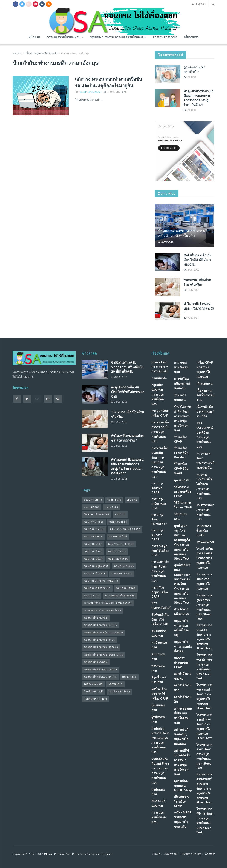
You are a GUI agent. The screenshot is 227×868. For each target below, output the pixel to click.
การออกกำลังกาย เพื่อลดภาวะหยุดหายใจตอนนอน (160, 571)
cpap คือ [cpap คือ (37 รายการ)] (132, 500)
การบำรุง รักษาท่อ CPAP (157, 488)
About (156, 854)
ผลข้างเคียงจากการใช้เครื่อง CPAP (160, 694)
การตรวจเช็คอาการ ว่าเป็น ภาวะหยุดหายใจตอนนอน (160, 432)
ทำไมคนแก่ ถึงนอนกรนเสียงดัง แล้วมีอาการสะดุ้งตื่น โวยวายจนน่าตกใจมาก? (127, 466)
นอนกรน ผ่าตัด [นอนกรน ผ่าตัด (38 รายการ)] (93, 544)
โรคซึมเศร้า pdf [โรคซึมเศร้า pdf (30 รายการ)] (94, 692)
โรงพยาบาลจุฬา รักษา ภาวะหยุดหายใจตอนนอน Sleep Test (204, 607)
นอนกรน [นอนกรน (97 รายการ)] (120, 514)
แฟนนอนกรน (205, 542)
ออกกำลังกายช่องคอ (183, 676)
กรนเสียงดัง (159, 378)
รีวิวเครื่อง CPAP (181, 439)
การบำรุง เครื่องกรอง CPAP (159, 504)
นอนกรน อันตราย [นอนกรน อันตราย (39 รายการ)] (95, 574)
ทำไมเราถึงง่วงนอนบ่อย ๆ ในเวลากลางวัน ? (199, 308)
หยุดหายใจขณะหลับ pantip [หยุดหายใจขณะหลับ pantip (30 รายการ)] (101, 625)
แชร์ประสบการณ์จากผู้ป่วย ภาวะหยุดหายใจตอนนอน (205, 435)
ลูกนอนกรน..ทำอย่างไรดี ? (194, 69)
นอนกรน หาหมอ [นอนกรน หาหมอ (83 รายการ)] (124, 566)
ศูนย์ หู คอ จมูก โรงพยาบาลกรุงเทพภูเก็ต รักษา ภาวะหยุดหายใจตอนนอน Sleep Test (182, 542)
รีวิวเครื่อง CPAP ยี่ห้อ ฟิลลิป (181, 469)
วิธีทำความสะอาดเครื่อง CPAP (182, 492)
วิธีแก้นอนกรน (181, 517)
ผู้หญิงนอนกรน (158, 719)
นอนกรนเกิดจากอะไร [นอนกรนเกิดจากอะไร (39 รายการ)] (97, 588)
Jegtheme (107, 854)
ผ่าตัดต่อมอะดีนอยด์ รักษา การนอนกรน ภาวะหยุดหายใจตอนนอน (160, 771)
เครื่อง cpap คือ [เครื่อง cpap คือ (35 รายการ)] (93, 684)
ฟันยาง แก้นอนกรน (158, 804)
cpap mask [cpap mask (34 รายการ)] (114, 500)
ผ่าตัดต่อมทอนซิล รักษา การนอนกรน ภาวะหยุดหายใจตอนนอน (160, 740)
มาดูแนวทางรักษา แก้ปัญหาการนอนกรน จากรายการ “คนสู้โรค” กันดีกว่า (199, 98)
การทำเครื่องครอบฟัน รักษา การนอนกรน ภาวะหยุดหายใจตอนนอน (160, 462)
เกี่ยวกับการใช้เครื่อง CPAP (181, 801)
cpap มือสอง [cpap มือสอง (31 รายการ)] (92, 507)
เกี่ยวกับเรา (191, 37)
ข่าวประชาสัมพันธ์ (165, 37)
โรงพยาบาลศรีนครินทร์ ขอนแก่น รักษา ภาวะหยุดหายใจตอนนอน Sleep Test (204, 788)
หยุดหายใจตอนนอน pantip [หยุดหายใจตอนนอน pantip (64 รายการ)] (101, 670)
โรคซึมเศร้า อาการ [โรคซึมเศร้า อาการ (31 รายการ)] (96, 699)
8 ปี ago (190, 77)
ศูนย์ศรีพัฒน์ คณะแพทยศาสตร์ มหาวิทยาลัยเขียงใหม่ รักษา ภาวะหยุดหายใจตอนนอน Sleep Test (182, 584)
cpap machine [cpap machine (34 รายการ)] (93, 500)
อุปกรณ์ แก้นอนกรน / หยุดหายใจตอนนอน (181, 737)
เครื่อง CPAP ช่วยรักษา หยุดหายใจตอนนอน (205, 370)
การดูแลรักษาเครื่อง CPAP (160, 413)
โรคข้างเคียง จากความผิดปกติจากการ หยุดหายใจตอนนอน (205, 558)
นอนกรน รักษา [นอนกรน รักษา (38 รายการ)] (93, 551)
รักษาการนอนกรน (180, 398)
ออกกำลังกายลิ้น (183, 699)
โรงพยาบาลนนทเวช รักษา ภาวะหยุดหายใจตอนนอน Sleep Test (204, 637)
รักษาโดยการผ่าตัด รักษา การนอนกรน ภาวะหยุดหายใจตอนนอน (183, 419)
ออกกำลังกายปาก (183, 688)
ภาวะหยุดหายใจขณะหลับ (63, 37)
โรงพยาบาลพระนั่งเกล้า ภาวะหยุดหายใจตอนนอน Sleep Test (204, 667)
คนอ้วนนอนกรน (159, 645)
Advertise (170, 854)
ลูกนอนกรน (182, 480)
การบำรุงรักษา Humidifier (159, 519)
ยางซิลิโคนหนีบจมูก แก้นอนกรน (182, 384)
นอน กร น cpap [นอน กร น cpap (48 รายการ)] (94, 522)
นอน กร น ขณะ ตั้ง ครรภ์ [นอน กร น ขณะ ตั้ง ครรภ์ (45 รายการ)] (125, 529)
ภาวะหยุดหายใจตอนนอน (181, 367)
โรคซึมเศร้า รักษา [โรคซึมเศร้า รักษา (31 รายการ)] (120, 692)
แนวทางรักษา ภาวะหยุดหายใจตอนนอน (205, 512)
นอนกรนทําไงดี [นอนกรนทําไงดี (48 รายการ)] (118, 537)
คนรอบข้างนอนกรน (159, 634)
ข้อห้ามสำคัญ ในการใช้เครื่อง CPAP (160, 620)
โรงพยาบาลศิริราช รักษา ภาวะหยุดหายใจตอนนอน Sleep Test (205, 821)
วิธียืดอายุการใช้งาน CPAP (183, 505)
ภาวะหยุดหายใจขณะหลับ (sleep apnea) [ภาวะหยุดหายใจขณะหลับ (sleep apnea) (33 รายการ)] (108, 603)
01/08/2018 (112, 92)
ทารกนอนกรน (158, 668)
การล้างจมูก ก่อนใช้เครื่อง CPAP (160, 551)
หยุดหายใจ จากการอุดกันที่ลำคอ (183, 647)
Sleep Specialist (91, 92)
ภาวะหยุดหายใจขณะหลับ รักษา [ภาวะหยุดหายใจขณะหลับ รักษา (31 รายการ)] (103, 611)
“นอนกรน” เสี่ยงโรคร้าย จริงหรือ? (197, 282)
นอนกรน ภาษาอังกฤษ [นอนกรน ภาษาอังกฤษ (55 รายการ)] (121, 544)
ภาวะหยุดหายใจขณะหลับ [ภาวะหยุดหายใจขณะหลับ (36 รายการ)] (120, 596)
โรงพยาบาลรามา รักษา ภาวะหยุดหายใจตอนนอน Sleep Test (204, 756)
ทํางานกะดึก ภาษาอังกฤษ (75, 53)
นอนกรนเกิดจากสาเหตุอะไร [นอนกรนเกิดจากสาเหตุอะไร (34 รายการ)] (101, 581)
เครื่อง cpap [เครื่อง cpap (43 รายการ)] (129, 677)
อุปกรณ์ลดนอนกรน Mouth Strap (183, 786)
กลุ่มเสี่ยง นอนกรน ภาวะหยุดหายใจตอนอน (118, 37)
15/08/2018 (192, 270)
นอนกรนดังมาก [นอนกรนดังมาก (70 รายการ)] (94, 537)
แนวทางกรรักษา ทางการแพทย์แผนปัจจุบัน (205, 461)
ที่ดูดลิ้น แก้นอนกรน (159, 680)
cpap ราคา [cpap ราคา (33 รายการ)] (112, 507)
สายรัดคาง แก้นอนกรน (182, 612)
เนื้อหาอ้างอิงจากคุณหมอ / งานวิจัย (205, 412)
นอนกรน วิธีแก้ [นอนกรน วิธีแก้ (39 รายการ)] (93, 559)
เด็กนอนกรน (204, 384)
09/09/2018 (166, 242)
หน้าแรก (34, 37)
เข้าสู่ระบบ (199, 4)
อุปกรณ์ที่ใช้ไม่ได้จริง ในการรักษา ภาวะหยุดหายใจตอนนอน (182, 763)
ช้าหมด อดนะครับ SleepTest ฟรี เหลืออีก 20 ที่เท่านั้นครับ (182, 233)
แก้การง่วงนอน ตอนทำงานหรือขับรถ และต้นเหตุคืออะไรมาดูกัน (108, 82)
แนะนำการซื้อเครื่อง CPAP (204, 531)
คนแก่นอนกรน (158, 657)
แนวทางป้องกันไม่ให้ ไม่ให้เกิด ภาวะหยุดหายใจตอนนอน (204, 486)
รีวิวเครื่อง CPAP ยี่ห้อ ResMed (181, 453)
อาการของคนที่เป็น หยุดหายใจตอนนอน (183, 716)
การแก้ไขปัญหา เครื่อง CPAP (160, 592)
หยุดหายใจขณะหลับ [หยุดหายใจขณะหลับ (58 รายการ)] (96, 618)
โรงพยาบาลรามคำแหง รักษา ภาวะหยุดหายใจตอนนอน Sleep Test (204, 726)
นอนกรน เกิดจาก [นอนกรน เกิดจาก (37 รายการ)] (122, 574)
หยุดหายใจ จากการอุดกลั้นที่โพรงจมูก (181, 628)
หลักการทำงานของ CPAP (181, 663)
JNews (48, 854)
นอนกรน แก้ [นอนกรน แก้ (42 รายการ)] (92, 596)
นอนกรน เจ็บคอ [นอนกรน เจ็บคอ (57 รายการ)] (126, 588)
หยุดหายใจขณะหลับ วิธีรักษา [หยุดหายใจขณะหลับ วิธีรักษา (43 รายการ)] (101, 647)
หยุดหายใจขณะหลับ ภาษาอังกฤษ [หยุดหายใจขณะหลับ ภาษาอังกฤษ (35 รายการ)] (104, 633)
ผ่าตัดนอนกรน (158, 792)
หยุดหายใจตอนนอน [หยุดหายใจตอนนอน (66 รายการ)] (96, 662)
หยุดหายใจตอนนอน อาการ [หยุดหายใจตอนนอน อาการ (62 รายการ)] (100, 677)
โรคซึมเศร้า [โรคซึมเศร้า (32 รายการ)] (115, 684)
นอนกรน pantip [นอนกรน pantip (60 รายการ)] (94, 529)
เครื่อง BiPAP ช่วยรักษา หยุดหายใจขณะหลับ (183, 820)
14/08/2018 (192, 318)
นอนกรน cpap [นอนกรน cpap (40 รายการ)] (118, 522)
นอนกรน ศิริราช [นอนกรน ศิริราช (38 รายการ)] (118, 559)
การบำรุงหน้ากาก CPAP (157, 535)
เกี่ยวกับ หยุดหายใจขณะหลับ (42, 53)
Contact (210, 854)
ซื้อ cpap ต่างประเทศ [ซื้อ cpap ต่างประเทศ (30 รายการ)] (97, 514)
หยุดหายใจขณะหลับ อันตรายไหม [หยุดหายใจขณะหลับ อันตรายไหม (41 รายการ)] (104, 655)
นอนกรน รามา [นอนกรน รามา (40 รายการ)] (117, 551)
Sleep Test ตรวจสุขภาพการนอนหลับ (160, 367)
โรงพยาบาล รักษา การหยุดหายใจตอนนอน (204, 582)
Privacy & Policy (191, 854)
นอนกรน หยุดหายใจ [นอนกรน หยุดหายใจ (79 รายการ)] (96, 566)
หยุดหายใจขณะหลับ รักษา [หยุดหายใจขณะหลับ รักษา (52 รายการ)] (100, 640)
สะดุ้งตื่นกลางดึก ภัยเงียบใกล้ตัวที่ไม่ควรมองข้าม (197, 260)
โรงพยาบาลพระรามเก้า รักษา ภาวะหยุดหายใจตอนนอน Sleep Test (204, 697)
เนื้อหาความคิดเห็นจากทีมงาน (205, 395)
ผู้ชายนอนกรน (158, 708)
